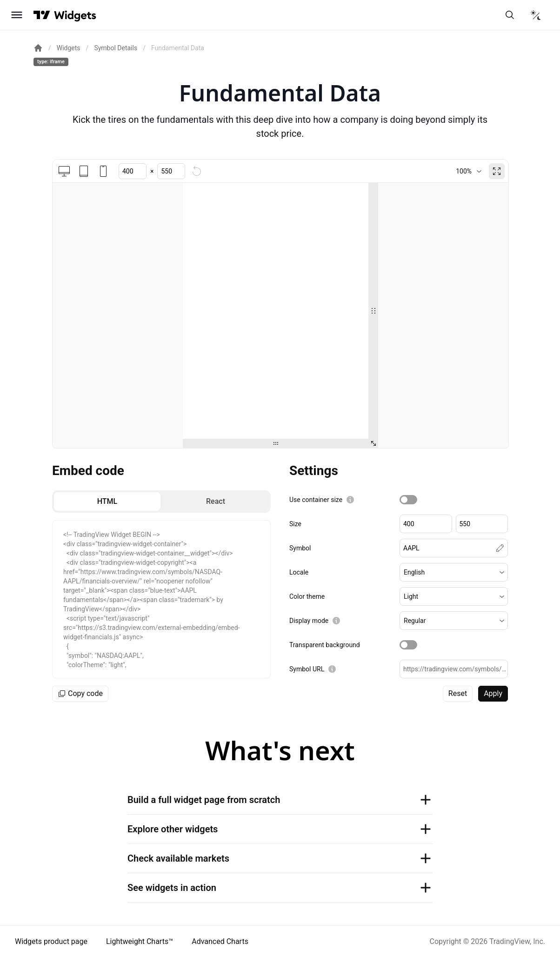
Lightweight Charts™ (140, 941)
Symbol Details (116, 48)
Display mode (309, 621)
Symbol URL (307, 669)
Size (295, 524)
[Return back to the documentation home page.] (38, 48)
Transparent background (325, 645)
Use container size (316, 500)
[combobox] (469, 171)
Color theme (307, 596)
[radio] (107, 502)
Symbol (300, 548)
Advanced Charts (220, 941)
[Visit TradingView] (42, 15)
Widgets (69, 48)
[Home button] (75, 15)
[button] (454, 572)
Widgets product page (51, 941)
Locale (299, 572)
